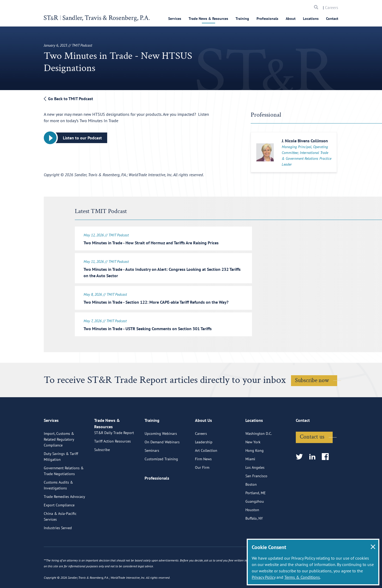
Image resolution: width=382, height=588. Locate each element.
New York (253, 459)
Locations (311, 19)
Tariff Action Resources (112, 465)
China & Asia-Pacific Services (60, 534)
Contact (332, 19)
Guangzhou (255, 519)
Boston (251, 502)
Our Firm (202, 485)
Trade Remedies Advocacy (64, 514)
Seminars (152, 468)
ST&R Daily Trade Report (114, 456)
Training (242, 19)
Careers (332, 7)
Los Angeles (255, 485)
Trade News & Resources (208, 19)
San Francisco (256, 493)
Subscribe (102, 473)
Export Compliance (59, 523)
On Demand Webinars (162, 459)
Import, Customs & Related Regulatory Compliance (59, 457)
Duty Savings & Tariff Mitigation (61, 474)
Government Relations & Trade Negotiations (64, 488)
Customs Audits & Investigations (58, 503)
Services (175, 19)
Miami (250, 476)
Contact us (312, 454)
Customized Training (161, 476)
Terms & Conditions (302, 577)
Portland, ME (256, 510)
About (291, 19)
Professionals (267, 19)
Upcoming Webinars (161, 451)
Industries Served (58, 545)
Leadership (204, 459)
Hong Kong (255, 468)
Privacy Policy (264, 577)
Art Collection (206, 468)
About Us (203, 440)
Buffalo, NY (254, 536)
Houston (252, 527)
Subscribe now (312, 377)
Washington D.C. (259, 451)
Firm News (203, 476)
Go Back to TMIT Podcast (68, 99)
